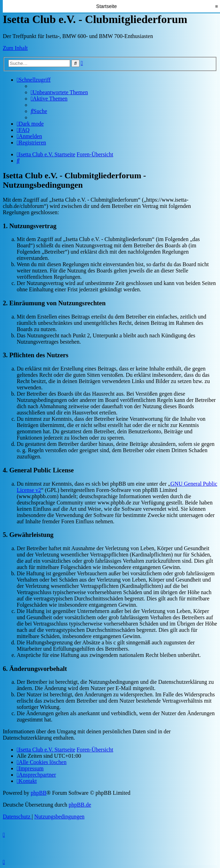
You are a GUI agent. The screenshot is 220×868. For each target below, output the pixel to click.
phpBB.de (80, 805)
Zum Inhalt (15, 48)
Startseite (107, 6)
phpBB (39, 793)
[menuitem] (59, 92)
